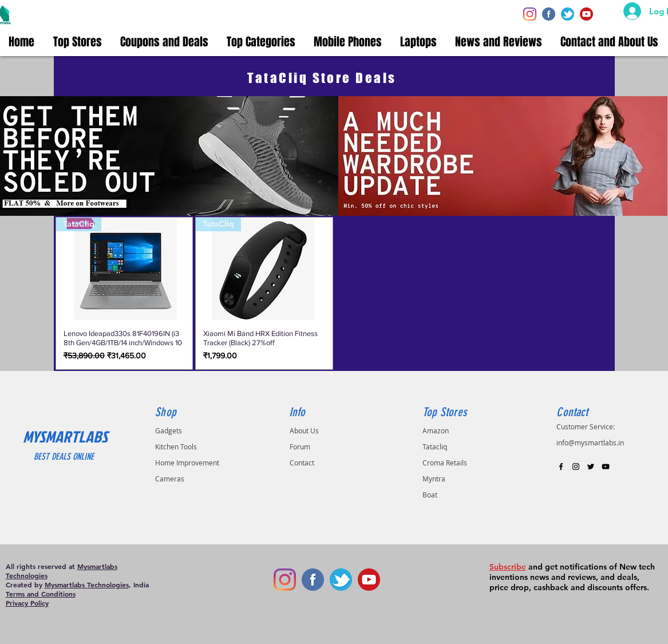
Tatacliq (435, 447)
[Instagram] (530, 14)
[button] (78, 42)
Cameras (170, 479)
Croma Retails (445, 463)
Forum (300, 447)
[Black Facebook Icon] (561, 467)
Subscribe (508, 567)
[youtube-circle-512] (586, 14)
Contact (302, 463)
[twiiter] (568, 14)
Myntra (434, 479)
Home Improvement (187, 463)
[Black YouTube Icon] (606, 467)
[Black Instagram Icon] (576, 467)
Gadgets (169, 430)
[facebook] (549, 14)
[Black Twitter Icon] (591, 467)
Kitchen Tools (176, 447)
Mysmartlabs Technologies (87, 584)
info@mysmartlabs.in (590, 442)
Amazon (436, 430)
